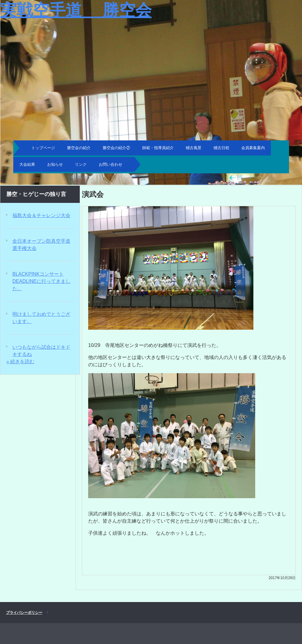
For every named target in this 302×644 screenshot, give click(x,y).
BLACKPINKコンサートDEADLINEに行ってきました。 (41, 281)
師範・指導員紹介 (158, 148)
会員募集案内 (253, 148)
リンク (81, 164)
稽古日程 (221, 148)
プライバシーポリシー (24, 613)
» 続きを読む (20, 362)
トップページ (43, 148)
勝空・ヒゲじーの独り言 (36, 194)
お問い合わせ (111, 164)
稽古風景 (194, 148)
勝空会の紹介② (116, 148)
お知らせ (55, 164)
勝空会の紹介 (79, 148)
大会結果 (27, 164)
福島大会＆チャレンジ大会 (41, 215)
